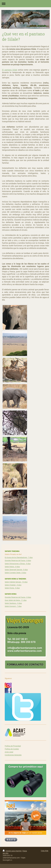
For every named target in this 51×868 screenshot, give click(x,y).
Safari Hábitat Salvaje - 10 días (16, 582)
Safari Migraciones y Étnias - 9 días (18, 564)
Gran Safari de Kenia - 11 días (16, 600)
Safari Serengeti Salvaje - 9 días (16, 570)
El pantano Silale (10, 70)
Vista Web (45, 851)
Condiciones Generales (13, 755)
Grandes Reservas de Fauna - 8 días (18, 560)
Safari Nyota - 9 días (12, 588)
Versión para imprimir (12, 851)
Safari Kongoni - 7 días (13, 606)
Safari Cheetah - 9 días (13, 585)
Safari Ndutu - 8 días (12, 567)
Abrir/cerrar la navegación (26, 4)
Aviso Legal (9, 752)
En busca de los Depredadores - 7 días (19, 557)
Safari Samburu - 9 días (13, 603)
